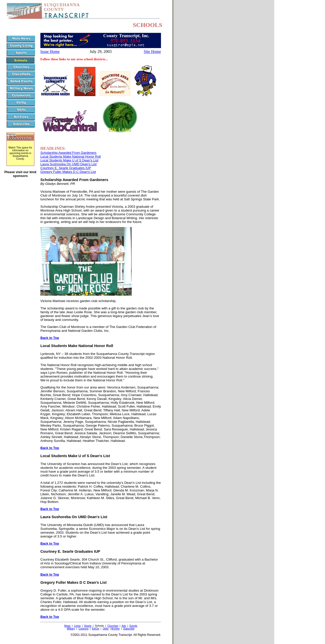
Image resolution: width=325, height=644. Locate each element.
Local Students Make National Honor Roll (71, 156)
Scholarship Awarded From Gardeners (68, 153)
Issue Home (50, 51)
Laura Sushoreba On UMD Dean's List (68, 164)
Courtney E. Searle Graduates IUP (66, 168)
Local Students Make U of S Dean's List (69, 160)
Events (133, 626)
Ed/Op (95, 629)
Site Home (152, 51)
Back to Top (50, 338)
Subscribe (129, 629)
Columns (83, 629)
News (67, 626)
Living (77, 626)
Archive (115, 629)
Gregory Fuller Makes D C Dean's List (68, 172)
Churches (113, 626)
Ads (124, 626)
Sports (88, 626)
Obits (105, 629)
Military (71, 629)
